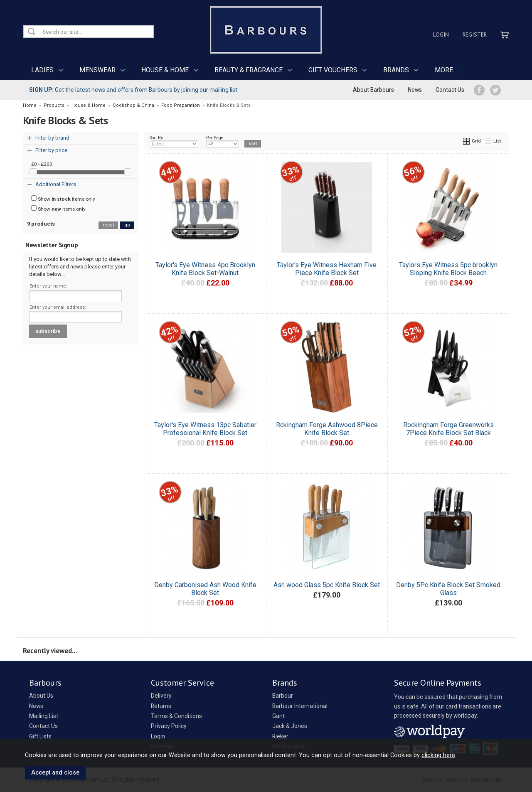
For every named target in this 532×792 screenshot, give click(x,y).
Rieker (280, 736)
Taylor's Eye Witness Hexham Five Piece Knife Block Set (327, 269)
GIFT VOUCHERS (333, 70)
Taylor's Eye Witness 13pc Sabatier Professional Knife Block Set (205, 429)
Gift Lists (40, 736)
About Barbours (373, 90)
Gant (278, 716)
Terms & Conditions (176, 716)
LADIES (42, 70)
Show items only (63, 199)
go (127, 225)
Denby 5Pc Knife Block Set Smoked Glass (448, 589)
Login (441, 34)
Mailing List (44, 716)
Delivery (161, 696)
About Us (41, 696)
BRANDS (396, 70)
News (415, 90)
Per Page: (223, 141)
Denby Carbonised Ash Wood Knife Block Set (205, 589)
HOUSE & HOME (165, 70)
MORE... (446, 70)
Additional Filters (56, 184)
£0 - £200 (42, 164)
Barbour (283, 696)
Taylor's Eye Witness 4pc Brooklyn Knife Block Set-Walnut (205, 269)
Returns (161, 706)
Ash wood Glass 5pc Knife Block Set (327, 585)
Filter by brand (52, 138)
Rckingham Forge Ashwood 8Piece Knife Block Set (327, 429)
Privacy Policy (169, 726)
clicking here (438, 755)
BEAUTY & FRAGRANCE (249, 70)
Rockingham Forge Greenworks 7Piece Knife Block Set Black (448, 429)
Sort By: (174, 141)
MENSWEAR (97, 70)
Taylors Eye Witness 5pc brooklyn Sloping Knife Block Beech (448, 269)
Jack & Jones (290, 726)
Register (475, 34)
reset (108, 225)
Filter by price (51, 150)
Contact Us (450, 90)
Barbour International (300, 706)
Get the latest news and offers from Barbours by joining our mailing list (133, 90)
